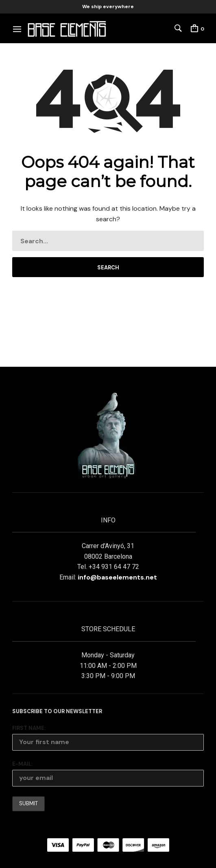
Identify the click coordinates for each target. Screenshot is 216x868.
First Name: (29, 728)
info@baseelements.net (117, 577)
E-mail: (22, 764)
